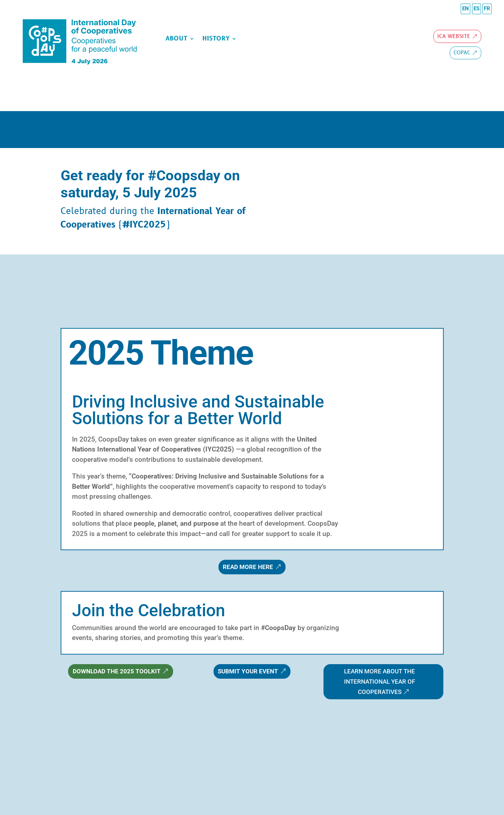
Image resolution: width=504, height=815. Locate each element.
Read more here (248, 567)
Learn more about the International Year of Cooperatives (380, 682)
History (216, 40)
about (177, 40)
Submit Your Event (248, 671)
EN (466, 9)
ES (477, 9)
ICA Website (454, 36)
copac (462, 53)
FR (487, 9)
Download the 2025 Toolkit (117, 671)
